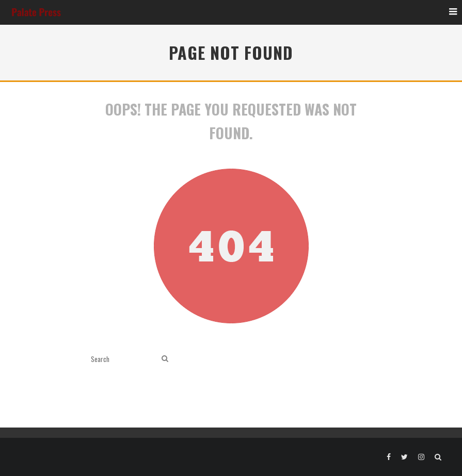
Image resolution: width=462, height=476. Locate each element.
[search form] (124, 359)
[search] (165, 359)
